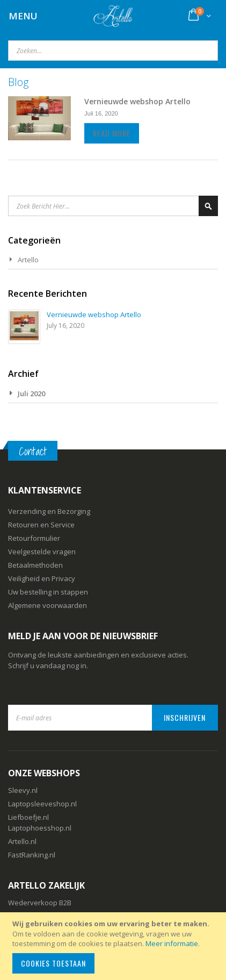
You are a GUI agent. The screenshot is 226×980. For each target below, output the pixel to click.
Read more (112, 133)
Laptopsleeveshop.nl (42, 804)
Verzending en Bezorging (49, 511)
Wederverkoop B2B (40, 903)
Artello (28, 260)
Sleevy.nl (23, 790)
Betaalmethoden (35, 565)
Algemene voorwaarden (48, 605)
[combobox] (113, 51)
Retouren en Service (41, 525)
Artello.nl (22, 841)
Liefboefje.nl (28, 817)
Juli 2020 (31, 394)
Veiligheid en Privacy (42, 578)
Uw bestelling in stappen (48, 592)
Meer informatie (172, 943)
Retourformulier (34, 538)
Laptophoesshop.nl (40, 828)
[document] (115, 946)
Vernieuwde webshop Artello (137, 101)
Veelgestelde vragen (42, 552)
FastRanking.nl (32, 855)
